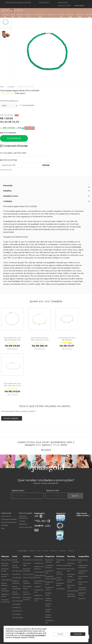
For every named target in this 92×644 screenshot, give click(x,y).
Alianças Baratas (6, 560)
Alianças (6, 17)
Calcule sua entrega (9, 160)
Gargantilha (38, 595)
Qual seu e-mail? (53, 490)
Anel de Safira (17, 578)
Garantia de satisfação (9, 522)
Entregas (22, 521)
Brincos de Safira (29, 578)
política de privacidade (35, 635)
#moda (56, 445)
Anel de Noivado (17, 601)
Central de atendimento (23, 517)
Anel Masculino (17, 611)
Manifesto (5, 525)
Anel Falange (16, 614)
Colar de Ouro (38, 560)
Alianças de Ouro (7, 580)
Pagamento (23, 524)
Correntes (29, 17)
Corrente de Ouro (40, 572)
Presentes (80, 17)
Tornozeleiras (60, 589)
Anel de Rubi (16, 574)
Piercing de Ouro (73, 560)
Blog (3, 528)
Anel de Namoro (17, 571)
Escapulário (82, 598)
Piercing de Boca (73, 591)
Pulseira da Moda (62, 565)
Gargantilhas (40, 17)
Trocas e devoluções (26, 527)
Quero (75, 496)
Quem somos (6, 516)
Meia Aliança (16, 598)
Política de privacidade (9, 519)
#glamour (47, 445)
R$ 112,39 (14, 122)
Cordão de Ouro (39, 563)
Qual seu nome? (18, 490)
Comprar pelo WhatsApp (15, 146)
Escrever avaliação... (12, 418)
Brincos (20, 17)
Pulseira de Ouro (61, 569)
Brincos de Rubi (28, 574)
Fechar (60, 634)
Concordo (78, 634)
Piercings (70, 17)
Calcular (46, 165)
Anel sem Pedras (18, 618)
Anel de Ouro (16, 608)
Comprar (14, 138)
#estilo (64, 445)
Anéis (13, 17)
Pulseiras (61, 17)
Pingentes (51, 17)
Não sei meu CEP (6, 169)
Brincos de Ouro (28, 560)
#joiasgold (30, 445)
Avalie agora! (20, 93)
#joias (38, 445)
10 (2, 122)
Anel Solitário (16, 604)
